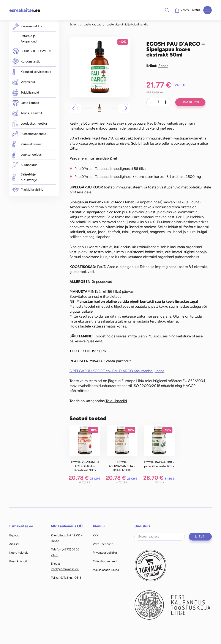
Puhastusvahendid (29, 134)
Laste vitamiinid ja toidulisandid (127, 24)
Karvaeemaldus (27, 26)
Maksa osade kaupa (106, 570)
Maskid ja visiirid (28, 190)
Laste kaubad (26, 103)
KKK (96, 535)
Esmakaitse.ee (21, 526)
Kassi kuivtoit (18, 561)
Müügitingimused (105, 561)
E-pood (14, 535)
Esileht (74, 24)
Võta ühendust (103, 544)
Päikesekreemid (28, 144)
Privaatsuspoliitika (105, 553)
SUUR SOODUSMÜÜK (32, 51)
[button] (74, 108)
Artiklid (14, 544)
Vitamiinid (24, 82)
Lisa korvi (190, 102)
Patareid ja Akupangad (29, 39)
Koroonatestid (27, 61)
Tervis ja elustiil (27, 113)
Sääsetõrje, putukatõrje (25, 177)
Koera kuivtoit (19, 553)
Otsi (167, 10)
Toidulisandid (26, 92)
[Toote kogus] (159, 102)
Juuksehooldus (27, 155)
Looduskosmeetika (30, 124)
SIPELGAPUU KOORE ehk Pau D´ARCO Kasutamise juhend (117, 371)
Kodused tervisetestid (32, 72)
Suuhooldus (25, 165)
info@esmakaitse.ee (65, 569)
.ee (25, 10)
